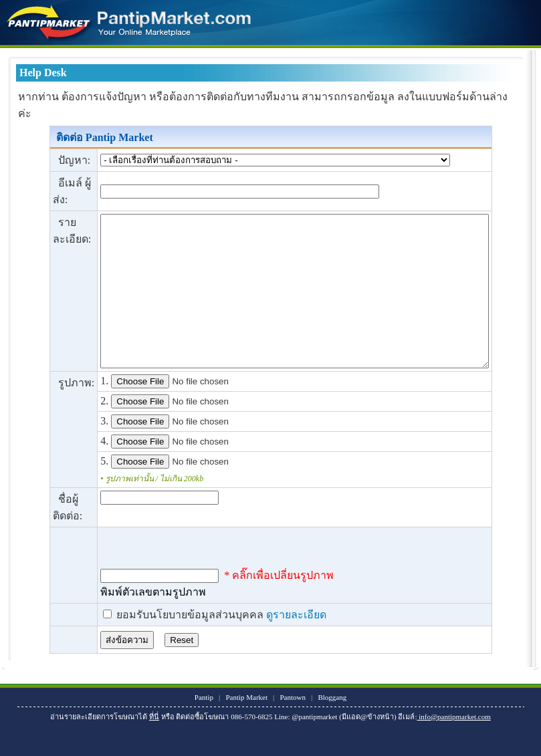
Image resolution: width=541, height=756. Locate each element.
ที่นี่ (154, 747)
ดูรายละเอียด (272, 645)
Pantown (293, 727)
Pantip (204, 727)
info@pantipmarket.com (454, 747)
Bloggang (333, 727)
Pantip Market (247, 727)
